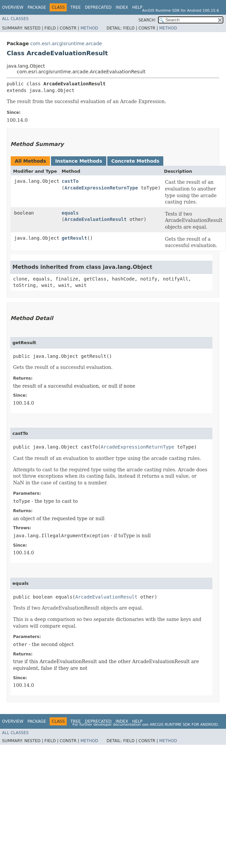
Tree (76, 7)
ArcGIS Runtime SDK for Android (184, 725)
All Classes (15, 19)
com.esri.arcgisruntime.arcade (66, 44)
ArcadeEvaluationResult (95, 219)
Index (122, 7)
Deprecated (98, 7)
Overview (13, 7)
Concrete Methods (135, 161)
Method (89, 28)
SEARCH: (147, 20)
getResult (74, 238)
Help (137, 7)
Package (37, 7)
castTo (70, 181)
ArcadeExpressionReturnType (101, 188)
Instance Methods (78, 161)
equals (70, 213)
